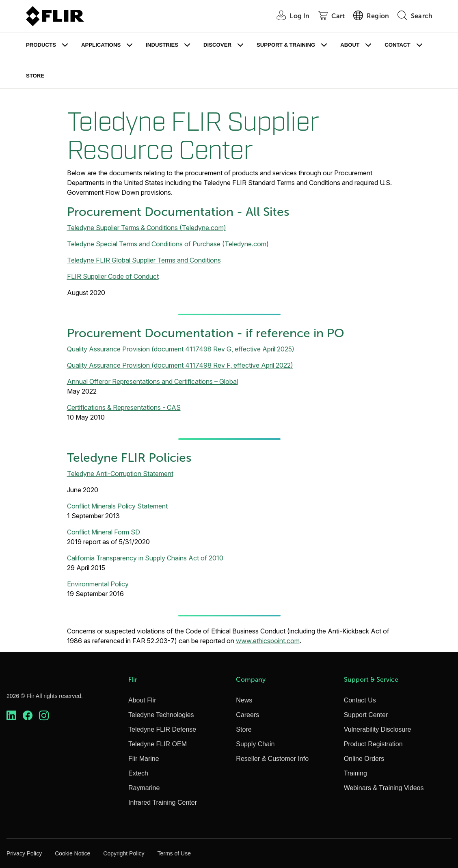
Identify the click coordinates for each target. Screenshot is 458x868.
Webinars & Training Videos (384, 788)
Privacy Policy (24, 853)
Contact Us (360, 700)
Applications (101, 45)
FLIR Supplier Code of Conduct (113, 276)
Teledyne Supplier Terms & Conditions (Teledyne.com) (147, 228)
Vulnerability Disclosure (378, 729)
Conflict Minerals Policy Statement (117, 506)
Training (355, 773)
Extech (138, 773)
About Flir (142, 700)
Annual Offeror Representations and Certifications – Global (152, 381)
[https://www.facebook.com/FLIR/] (28, 716)
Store (35, 76)
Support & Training (286, 45)
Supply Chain (255, 744)
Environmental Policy (98, 584)
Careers (247, 715)
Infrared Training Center (163, 802)
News (244, 700)
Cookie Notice (72, 853)
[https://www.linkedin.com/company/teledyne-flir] (11, 716)
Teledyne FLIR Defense (162, 729)
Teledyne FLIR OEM (158, 744)
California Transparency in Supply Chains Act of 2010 (145, 558)
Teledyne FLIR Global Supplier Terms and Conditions (144, 260)
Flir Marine (144, 759)
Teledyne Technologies (161, 715)
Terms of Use (174, 853)
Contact (397, 45)
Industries (162, 45)
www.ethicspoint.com (268, 641)
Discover (217, 45)
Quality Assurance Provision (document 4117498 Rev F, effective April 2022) (180, 365)
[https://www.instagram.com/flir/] (44, 716)
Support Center (366, 715)
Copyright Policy (124, 853)
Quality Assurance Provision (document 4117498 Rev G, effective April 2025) (181, 349)
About (350, 45)
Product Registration (373, 744)
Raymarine (144, 788)
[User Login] (288, 16)
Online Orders (364, 759)
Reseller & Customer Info (272, 759)
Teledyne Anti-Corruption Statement (120, 474)
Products (41, 45)
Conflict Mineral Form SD (104, 532)
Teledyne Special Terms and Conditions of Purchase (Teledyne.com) (168, 244)
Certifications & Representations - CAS (124, 407)
